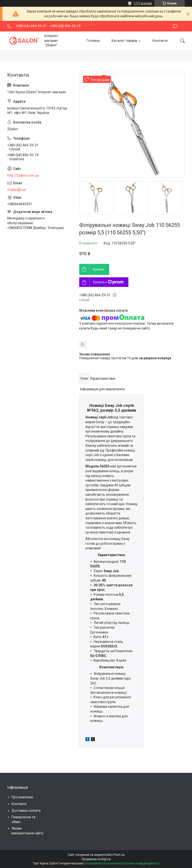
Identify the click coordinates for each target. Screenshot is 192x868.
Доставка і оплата (26, 811)
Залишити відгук (175, 26)
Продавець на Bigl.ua (96, 859)
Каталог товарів (124, 41)
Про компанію (22, 797)
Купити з (108, 282)
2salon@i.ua (16, 190)
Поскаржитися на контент (103, 863)
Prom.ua (119, 855)
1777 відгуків (143, 3)
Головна (93, 41)
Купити (99, 269)
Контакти (160, 41)
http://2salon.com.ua (23, 175)
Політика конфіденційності (141, 863)
